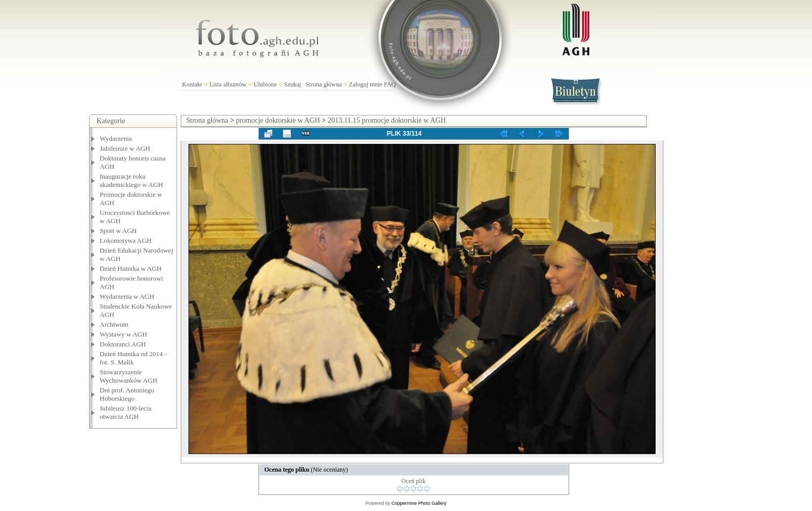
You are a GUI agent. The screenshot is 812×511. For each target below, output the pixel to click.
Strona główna (324, 84)
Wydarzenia (116, 138)
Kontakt (192, 84)
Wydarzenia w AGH (127, 296)
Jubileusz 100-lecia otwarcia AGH (126, 412)
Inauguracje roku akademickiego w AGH (132, 180)
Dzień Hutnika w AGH (131, 268)
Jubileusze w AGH (125, 148)
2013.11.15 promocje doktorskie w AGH (387, 120)
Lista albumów (228, 84)
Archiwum (114, 324)
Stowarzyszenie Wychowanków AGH (129, 376)
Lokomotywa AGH (126, 240)
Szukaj (293, 84)
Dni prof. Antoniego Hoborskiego (127, 394)
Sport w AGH (119, 231)
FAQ (390, 84)
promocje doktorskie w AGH (278, 120)
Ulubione (265, 84)
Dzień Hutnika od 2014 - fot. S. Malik (133, 358)
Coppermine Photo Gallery (419, 503)
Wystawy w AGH (124, 334)
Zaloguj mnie (366, 84)
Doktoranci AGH (123, 344)
